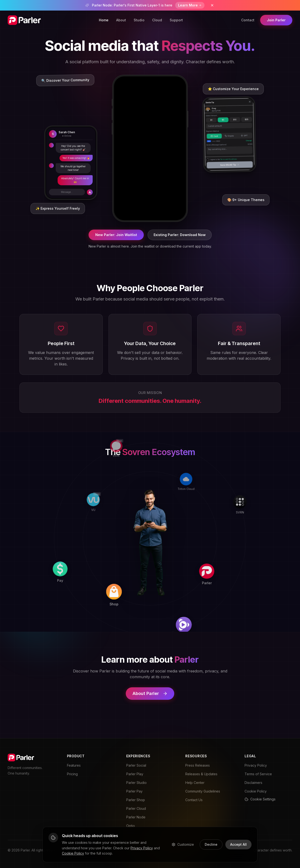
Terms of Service (258, 774)
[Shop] (145, 605)
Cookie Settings (260, 799)
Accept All (238, 844)
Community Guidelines (203, 791)
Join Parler (276, 20)
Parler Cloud (136, 808)
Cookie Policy (256, 791)
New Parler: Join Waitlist (116, 235)
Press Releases (198, 765)
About (121, 20)
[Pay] (78, 602)
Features (74, 765)
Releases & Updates (201, 774)
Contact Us (194, 800)
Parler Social (136, 765)
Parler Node (136, 817)
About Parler (150, 693)
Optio (131, 826)
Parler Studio (136, 783)
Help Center (195, 783)
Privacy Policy (256, 765)
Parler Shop (136, 800)
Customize (183, 844)
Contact (248, 20)
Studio (139, 20)
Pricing (72, 774)
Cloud (157, 20)
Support (176, 20)
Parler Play (135, 774)
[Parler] (217, 544)
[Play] (214, 610)
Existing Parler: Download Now (180, 235)
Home (104, 20)
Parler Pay (134, 791)
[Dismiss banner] (212, 5)
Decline (211, 844)
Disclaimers (253, 783)
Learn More (190, 5)
